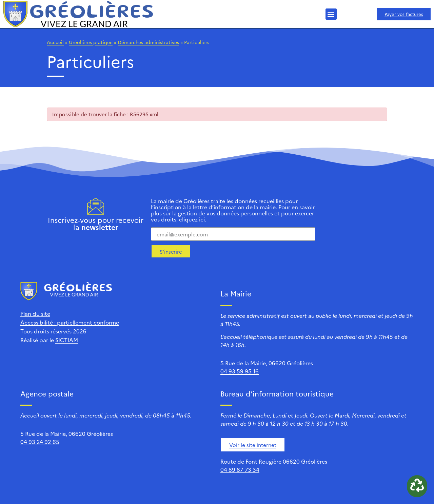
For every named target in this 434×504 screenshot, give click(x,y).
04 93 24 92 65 (40, 442)
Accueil (55, 42)
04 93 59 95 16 (240, 371)
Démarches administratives (148, 42)
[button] (331, 14)
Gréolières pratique (91, 42)
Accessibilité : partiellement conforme (70, 322)
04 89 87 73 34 (240, 469)
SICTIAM (67, 340)
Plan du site (35, 313)
